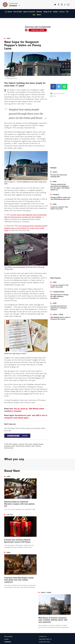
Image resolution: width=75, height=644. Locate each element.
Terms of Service (45, 608)
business (28, 446)
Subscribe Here (44, 603)
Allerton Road (20, 446)
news (33, 446)
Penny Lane (28, 444)
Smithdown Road (10, 446)
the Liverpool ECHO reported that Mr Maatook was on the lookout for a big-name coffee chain (26, 228)
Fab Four (38, 446)
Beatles (15, 444)
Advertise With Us (45, 600)
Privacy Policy (44, 606)
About (39, 15)
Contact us (43, 598)
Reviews (39, 12)
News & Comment (29, 12)
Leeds (6, 600)
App (34, 15)
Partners (62, 12)
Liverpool (21, 444)
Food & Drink (18, 12)
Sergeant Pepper (38, 444)
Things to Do (48, 12)
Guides (55, 12)
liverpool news (9, 448)
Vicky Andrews (10, 77)
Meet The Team (45, 611)
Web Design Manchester (11, 642)
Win (67, 12)
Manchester (9, 598)
